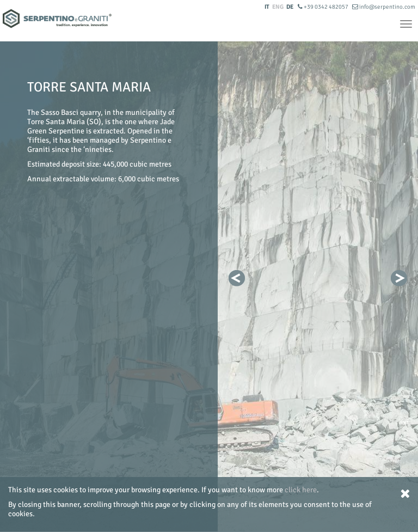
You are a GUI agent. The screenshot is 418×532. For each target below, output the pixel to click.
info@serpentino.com (384, 7)
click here (301, 490)
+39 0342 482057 (324, 7)
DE (290, 7)
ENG (278, 7)
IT (267, 7)
